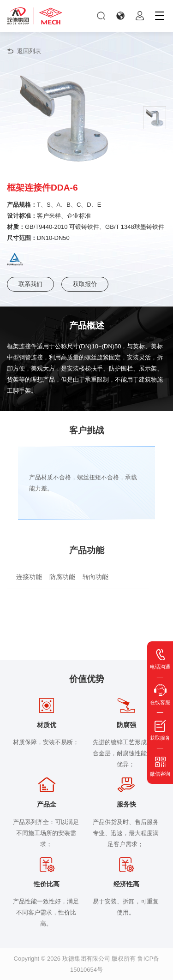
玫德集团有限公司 (86, 959)
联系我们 (30, 284)
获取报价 (85, 284)
